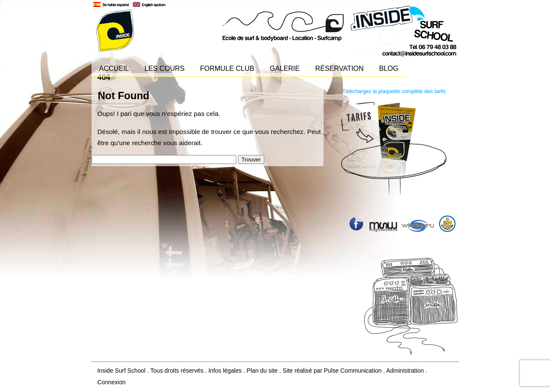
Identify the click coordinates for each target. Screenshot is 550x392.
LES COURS (164, 68)
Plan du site (262, 371)
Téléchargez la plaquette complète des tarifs (394, 91)
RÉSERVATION (340, 68)
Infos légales (225, 371)
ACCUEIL (114, 68)
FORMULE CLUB (227, 68)
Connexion (112, 382)
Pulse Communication (353, 371)
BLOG (389, 68)
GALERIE (285, 68)
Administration (405, 371)
